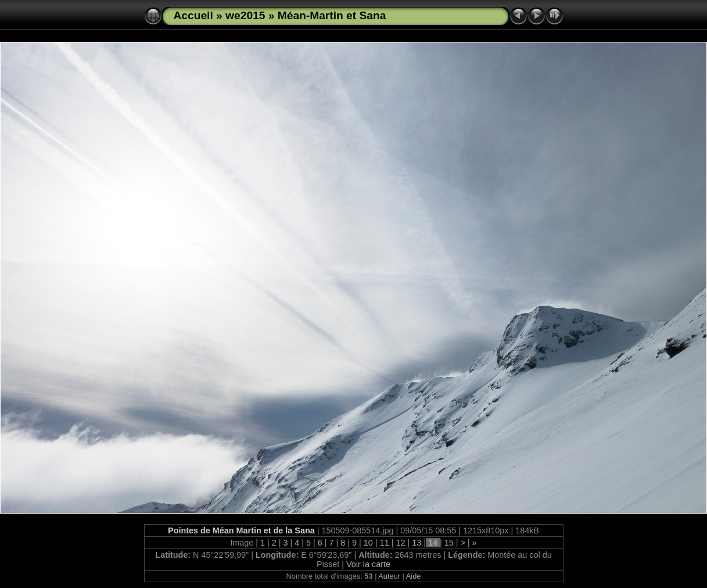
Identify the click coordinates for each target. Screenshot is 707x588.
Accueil (193, 15)
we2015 (245, 15)
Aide (414, 576)
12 (400, 543)
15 (449, 543)
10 (368, 543)
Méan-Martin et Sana (332, 15)
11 (385, 543)
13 (417, 543)
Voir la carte (368, 564)
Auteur (389, 576)
